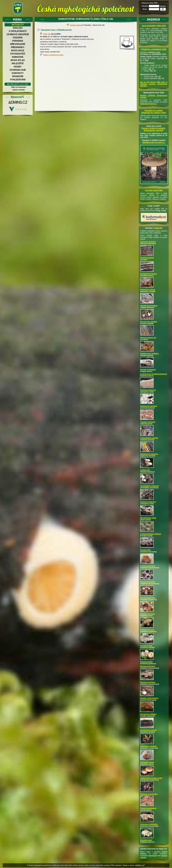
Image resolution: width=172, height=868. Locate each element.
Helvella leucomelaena (149, 306)
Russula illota (145, 550)
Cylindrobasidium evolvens (151, 534)
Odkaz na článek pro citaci (53, 55)
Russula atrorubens (148, 566)
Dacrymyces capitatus (149, 322)
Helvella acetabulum (148, 370)
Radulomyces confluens (149, 354)
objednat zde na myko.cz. (154, 142)
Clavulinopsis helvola (148, 730)
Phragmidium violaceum (149, 486)
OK (163, 9)
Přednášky (18, 47)
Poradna (18, 41)
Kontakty (18, 73)
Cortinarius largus (147, 762)
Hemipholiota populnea (149, 454)
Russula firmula (146, 646)
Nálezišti (158, 228)
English (18, 28)
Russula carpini (146, 840)
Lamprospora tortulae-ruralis (151, 778)
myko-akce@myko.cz (148, 104)
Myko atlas (18, 60)
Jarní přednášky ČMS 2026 (154, 26)
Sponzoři (18, 76)
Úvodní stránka (76, 25)
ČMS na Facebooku (19, 87)
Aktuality (18, 25)
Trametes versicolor (148, 422)
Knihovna (18, 57)
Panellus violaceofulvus (149, 698)
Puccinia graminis (147, 258)
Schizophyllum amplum (149, 438)
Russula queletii (146, 662)
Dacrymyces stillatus (148, 714)
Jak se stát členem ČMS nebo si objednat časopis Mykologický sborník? (154, 84)
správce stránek (19, 90)
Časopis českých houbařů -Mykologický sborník (154, 129)
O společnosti (18, 31)
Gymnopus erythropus (149, 824)
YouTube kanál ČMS (154, 190)
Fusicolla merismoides (149, 794)
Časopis (18, 38)
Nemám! (163, 6)
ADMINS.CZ (139, 865)
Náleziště (18, 63)
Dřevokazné (18, 44)
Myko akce (18, 51)
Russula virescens (147, 630)
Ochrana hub (18, 70)
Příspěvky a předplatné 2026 (154, 49)
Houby (18, 67)
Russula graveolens (148, 598)
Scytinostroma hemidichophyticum (154, 374)
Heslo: (145, 9)
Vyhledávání (18, 80)
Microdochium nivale (148, 518)
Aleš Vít (47, 34)
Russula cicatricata (147, 614)
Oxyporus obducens (148, 390)
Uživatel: (145, 6)
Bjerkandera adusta (148, 290)
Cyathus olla (145, 470)
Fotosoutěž (18, 54)
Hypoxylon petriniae (148, 242)
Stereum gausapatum (148, 808)
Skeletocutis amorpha (149, 406)
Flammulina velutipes (148, 746)
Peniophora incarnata (148, 274)
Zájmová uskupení (18, 34)
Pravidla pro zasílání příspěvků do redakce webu (154, 112)
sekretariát (153, 856)
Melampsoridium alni (148, 338)
